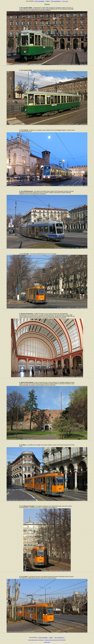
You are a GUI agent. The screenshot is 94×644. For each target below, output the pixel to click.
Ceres (48, 9)
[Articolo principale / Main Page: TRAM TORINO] (55, 640)
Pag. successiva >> (56, 1)
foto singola (65, 1)
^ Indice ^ (48, 1)
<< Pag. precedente (39, 1)
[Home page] (47, 642)
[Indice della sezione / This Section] (36, 640)
